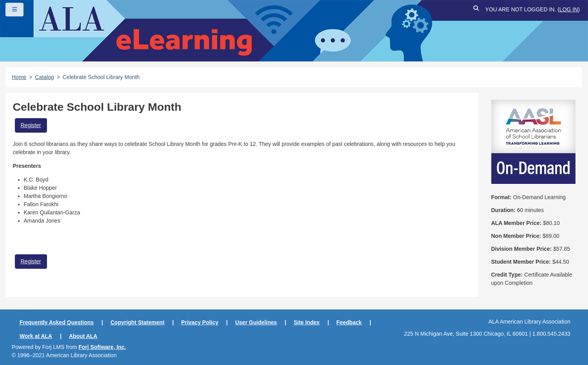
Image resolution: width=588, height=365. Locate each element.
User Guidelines (256, 322)
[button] (476, 10)
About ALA (83, 336)
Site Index (307, 322)
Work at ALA (36, 336)
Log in (569, 9)
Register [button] (31, 125)
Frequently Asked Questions (57, 322)
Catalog (45, 77)
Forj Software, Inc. (102, 347)
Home (19, 77)
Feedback (349, 322)
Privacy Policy (200, 322)
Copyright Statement (137, 322)
